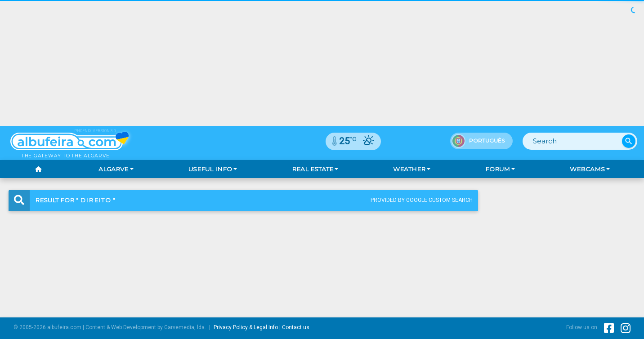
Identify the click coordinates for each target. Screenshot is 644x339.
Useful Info (210, 169)
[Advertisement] (322, 63)
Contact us (296, 327)
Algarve (113, 169)
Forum (498, 169)
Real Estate (313, 169)
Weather (409, 169)
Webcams (587, 169)
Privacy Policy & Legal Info (246, 327)
